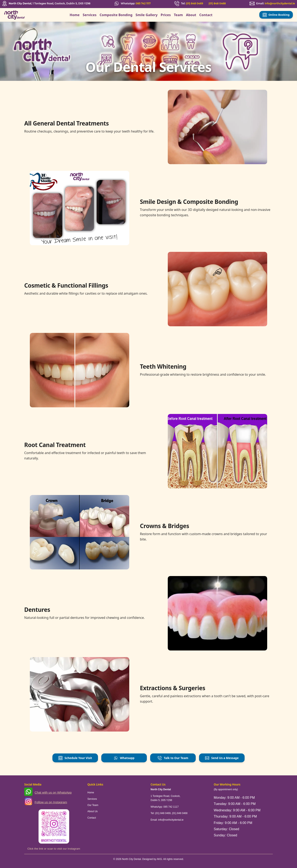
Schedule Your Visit (75, 758)
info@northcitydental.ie (280, 3)
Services (90, 15)
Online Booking (276, 15)
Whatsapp (124, 758)
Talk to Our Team (173, 758)
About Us (92, 811)
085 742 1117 (143, 3)
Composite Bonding (116, 15)
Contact (206, 15)
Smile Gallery (147, 15)
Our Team (93, 805)
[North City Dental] (14, 15)
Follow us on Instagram (51, 802)
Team (179, 15)
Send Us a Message (222, 758)
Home (75, 15)
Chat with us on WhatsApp (53, 792)
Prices (166, 15)
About (191, 15)
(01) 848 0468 (217, 3)
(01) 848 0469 (195, 3)
